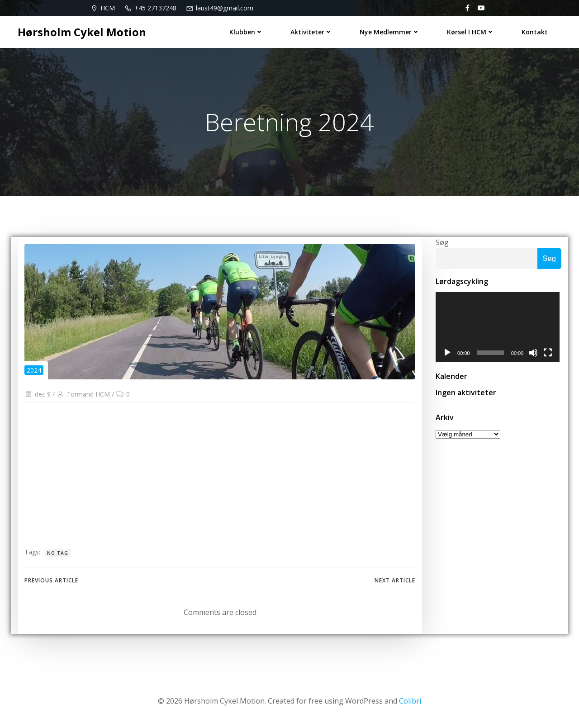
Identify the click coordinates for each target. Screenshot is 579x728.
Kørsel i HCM (471, 32)
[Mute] (535, 354)
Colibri (410, 701)
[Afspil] (447, 354)
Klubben (246, 32)
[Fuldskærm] (550, 354)
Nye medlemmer (390, 32)
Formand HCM (83, 395)
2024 (34, 370)
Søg (442, 242)
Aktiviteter (311, 32)
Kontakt (535, 32)
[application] (498, 327)
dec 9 (38, 395)
